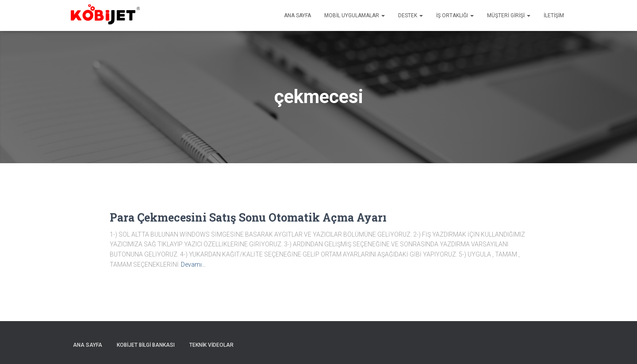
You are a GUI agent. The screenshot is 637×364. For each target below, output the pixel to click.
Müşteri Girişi (509, 15)
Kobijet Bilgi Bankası (146, 345)
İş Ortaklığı (455, 15)
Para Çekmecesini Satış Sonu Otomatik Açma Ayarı (248, 217)
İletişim (554, 15)
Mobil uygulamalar (355, 15)
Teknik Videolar (211, 345)
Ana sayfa (297, 15)
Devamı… (193, 264)
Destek (411, 15)
